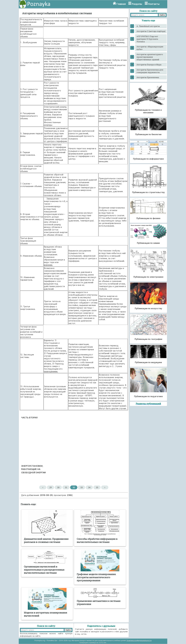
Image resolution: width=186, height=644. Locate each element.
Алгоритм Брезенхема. (148, 77)
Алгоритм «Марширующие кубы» (150, 48)
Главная (121, 4)
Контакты (154, 4)
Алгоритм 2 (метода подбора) (151, 31)
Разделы (137, 4)
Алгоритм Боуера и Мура (149, 65)
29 (51, 487)
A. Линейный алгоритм (148, 26)
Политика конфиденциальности (139, 640)
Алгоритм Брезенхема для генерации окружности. (150, 71)
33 (82, 487)
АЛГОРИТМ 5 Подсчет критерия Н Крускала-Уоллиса (148, 39)
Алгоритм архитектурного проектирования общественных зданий (150, 57)
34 (89, 487)
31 (66, 487)
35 (97, 487)
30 (58, 487)
